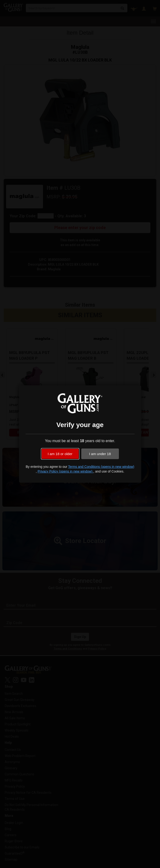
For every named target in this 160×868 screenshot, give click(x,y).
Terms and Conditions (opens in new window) (101, 467)
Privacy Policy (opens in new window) (65, 471)
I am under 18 (100, 454)
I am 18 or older (60, 454)
